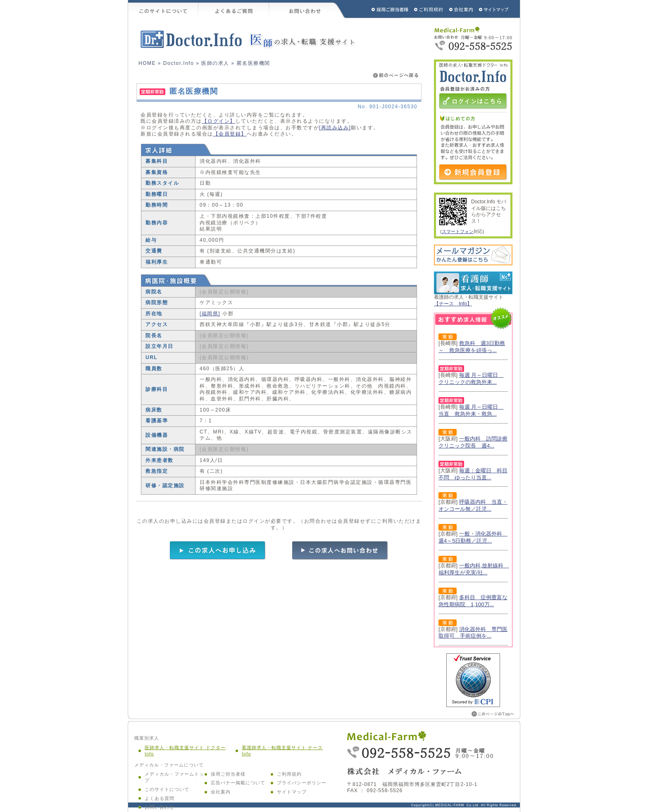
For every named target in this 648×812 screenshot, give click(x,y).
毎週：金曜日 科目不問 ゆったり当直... (473, 474)
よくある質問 (160, 798)
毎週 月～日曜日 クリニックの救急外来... (471, 379)
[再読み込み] (335, 128)
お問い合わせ (307, 9)
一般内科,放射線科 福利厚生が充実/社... (474, 569)
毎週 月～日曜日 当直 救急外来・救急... (471, 410)
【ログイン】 (219, 121)
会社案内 (221, 792)
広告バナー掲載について (238, 783)
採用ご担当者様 (379, 9)
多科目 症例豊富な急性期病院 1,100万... (473, 601)
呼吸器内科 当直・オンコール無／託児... (473, 505)
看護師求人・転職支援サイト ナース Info (282, 751)
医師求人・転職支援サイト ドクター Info (185, 751)
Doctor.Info (179, 63)
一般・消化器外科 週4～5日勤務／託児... (473, 537)
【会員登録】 (230, 134)
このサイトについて (163, 9)
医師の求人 (215, 63)
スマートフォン (458, 231)
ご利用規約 (429, 9)
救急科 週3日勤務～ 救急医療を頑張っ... (472, 347)
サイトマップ (494, 9)
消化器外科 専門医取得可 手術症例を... (473, 633)
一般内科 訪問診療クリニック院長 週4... (473, 442)
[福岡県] (210, 314)
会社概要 (461, 9)
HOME (147, 63)
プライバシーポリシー (302, 783)
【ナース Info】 (453, 304)
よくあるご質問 (234, 9)
